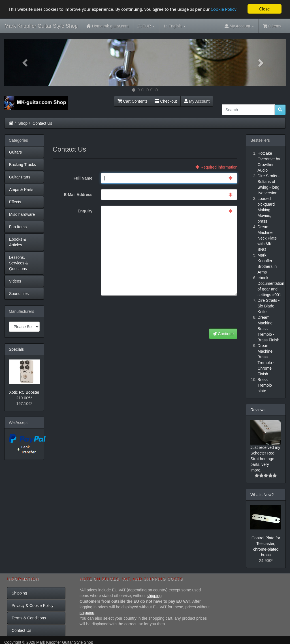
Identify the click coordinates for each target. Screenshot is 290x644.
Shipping (19, 593)
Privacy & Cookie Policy (33, 606)
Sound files (19, 293)
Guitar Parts (20, 177)
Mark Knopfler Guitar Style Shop (41, 26)
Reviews (258, 410)
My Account (197, 101)
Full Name (83, 178)
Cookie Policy (224, 9)
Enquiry (85, 211)
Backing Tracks (23, 164)
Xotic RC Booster (24, 392)
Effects (15, 202)
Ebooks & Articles (18, 242)
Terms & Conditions (29, 618)
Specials (16, 349)
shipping (154, 596)
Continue (223, 334)
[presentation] (194, 312)
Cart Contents (133, 101)
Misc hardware (22, 214)
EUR (146, 26)
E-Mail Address (78, 195)
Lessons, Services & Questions (19, 263)
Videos (15, 281)
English (175, 26)
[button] (25, 63)
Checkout (166, 101)
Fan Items (18, 227)
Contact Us (42, 123)
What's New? (262, 494)
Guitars (15, 152)
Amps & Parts (21, 189)
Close (264, 9)
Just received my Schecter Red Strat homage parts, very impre (265, 458)
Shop (23, 123)
